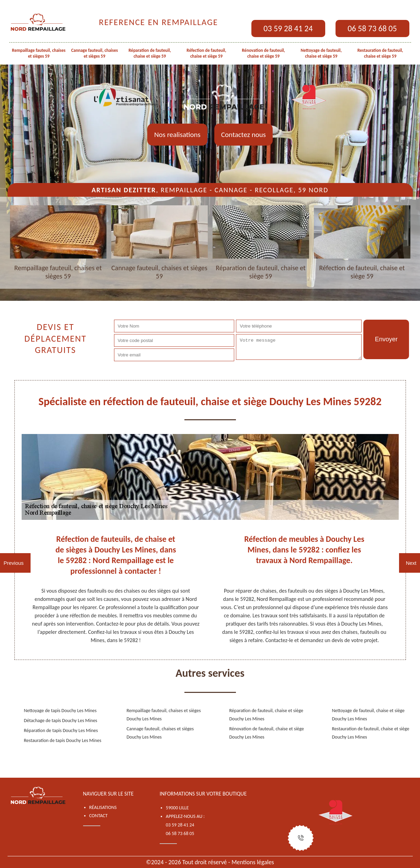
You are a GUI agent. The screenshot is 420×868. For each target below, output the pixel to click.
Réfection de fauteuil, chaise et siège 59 (206, 53)
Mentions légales (253, 862)
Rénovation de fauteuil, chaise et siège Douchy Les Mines (267, 733)
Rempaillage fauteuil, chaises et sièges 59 (39, 53)
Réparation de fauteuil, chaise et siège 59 (150, 53)
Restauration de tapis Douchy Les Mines (63, 740)
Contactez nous (243, 135)
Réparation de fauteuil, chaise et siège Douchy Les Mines (266, 715)
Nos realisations (177, 135)
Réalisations (103, 807)
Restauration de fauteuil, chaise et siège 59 (380, 53)
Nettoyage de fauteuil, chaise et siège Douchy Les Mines (368, 715)
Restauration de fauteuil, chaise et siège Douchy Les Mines (371, 733)
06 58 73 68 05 (372, 28)
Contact (99, 816)
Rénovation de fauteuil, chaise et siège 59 (263, 53)
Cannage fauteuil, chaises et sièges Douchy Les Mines (160, 733)
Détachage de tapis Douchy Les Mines (61, 721)
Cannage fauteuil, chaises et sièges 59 (94, 53)
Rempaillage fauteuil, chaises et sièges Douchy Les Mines (164, 715)
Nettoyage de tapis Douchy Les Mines (60, 711)
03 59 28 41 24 (288, 28)
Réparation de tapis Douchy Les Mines (61, 730)
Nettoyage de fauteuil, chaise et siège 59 (321, 53)
